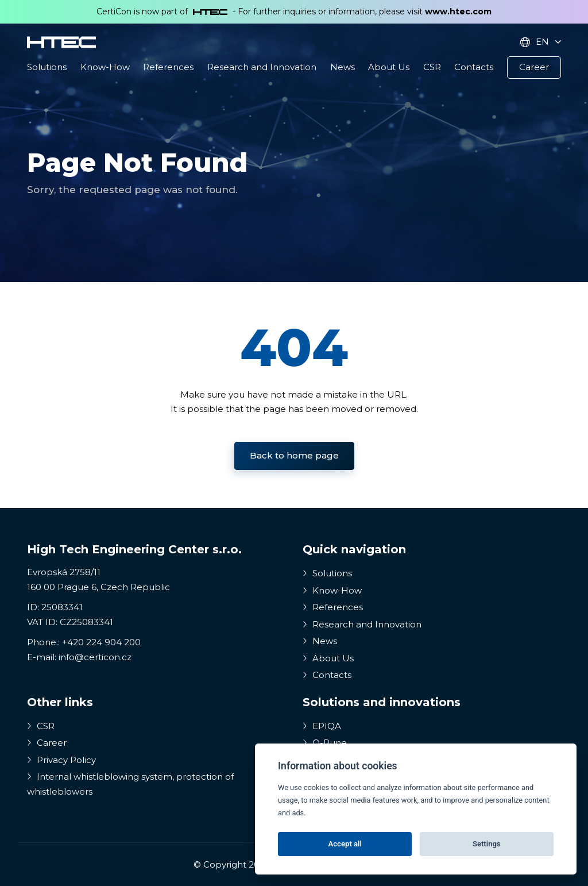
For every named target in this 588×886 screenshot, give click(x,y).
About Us (389, 67)
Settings (487, 844)
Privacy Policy (61, 760)
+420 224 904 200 (101, 642)
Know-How (105, 67)
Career (534, 67)
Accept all (345, 844)
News (343, 67)
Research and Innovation (262, 67)
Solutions (47, 67)
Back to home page (294, 455)
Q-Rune (325, 743)
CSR (432, 67)
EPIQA (322, 726)
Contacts (474, 67)
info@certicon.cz (95, 657)
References (168, 67)
